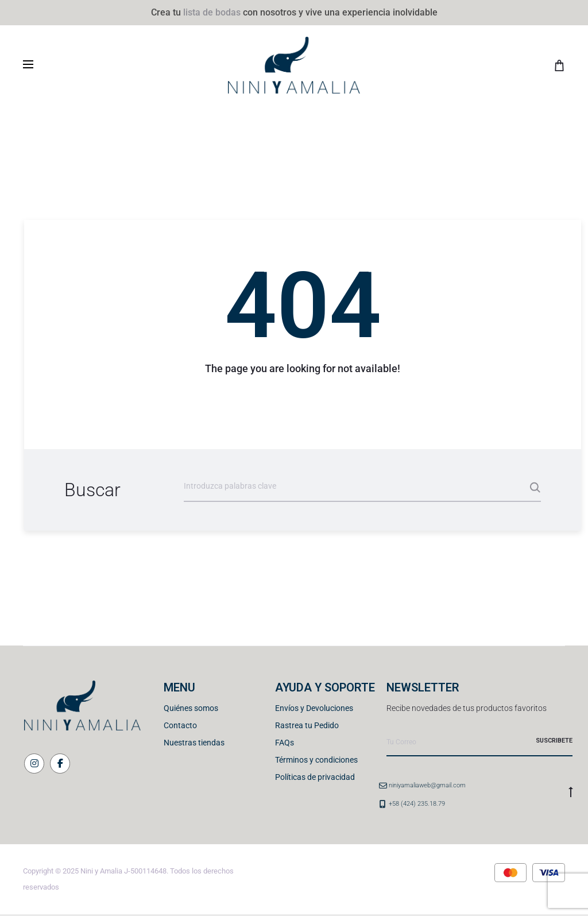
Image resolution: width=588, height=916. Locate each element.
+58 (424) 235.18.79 (417, 804)
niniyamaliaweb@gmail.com (427, 785)
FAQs (285, 743)
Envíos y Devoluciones (314, 708)
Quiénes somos (191, 708)
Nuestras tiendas (194, 743)
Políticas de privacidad (315, 777)
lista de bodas (212, 12)
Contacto (180, 725)
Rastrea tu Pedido (307, 725)
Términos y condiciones (316, 760)
